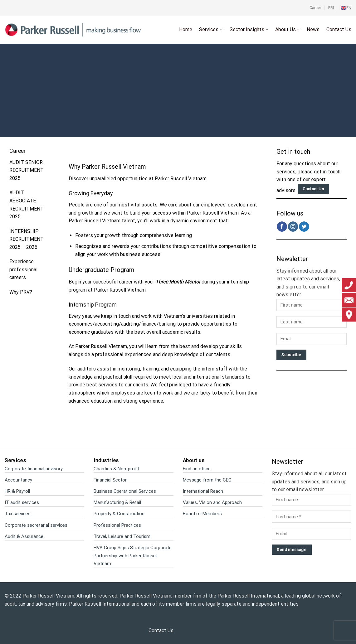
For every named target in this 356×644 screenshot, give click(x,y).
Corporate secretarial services (36, 525)
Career (315, 8)
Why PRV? (21, 292)
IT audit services (22, 502)
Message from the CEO (207, 480)
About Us (288, 30)
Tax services (18, 514)
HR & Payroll (17, 491)
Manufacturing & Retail (117, 502)
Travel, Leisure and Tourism (122, 536)
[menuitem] (346, 8)
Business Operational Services (125, 491)
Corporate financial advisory (34, 469)
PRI (331, 8)
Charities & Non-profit (117, 469)
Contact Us (339, 29)
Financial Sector (110, 480)
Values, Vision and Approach (212, 502)
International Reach (203, 491)
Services (211, 30)
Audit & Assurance (24, 536)
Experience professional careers (23, 269)
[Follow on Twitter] (304, 227)
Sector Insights (249, 30)
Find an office (197, 469)
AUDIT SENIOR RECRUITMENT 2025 (27, 170)
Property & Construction (119, 514)
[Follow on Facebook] (282, 227)
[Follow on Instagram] (293, 227)
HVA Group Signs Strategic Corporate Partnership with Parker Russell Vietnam (133, 556)
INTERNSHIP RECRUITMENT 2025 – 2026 (27, 239)
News (313, 29)
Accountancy (18, 480)
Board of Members (202, 514)
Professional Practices (117, 525)
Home (186, 29)
